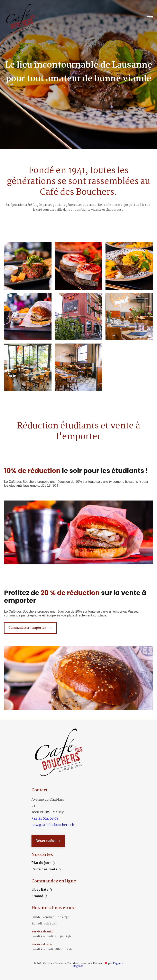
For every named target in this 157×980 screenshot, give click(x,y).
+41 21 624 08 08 (45, 819)
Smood (37, 896)
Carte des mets (44, 870)
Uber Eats (40, 890)
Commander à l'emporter (27, 628)
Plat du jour (41, 863)
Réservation (46, 841)
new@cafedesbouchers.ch (53, 825)
